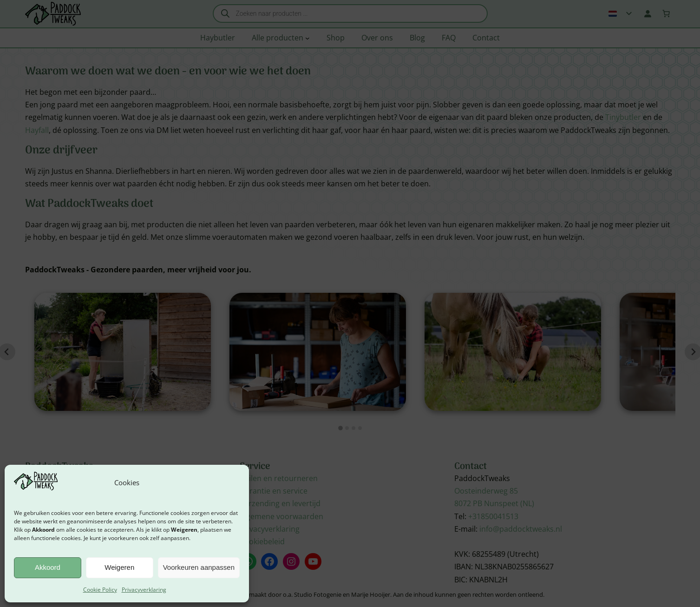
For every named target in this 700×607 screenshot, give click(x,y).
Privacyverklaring (144, 590)
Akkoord (48, 567)
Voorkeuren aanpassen (199, 567)
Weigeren (119, 567)
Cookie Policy (100, 590)
